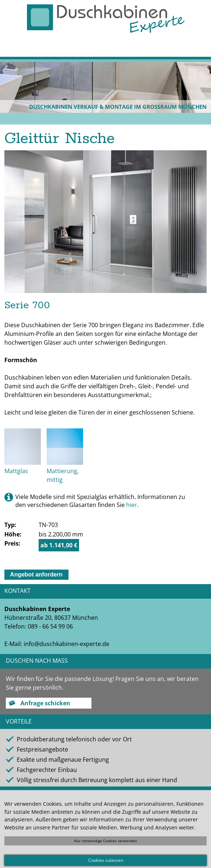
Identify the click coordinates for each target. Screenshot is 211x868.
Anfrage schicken (45, 703)
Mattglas (16, 471)
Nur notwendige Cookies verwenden (105, 841)
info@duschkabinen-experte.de (67, 644)
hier (132, 505)
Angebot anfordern (36, 574)
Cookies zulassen (106, 860)
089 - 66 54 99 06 (50, 626)
